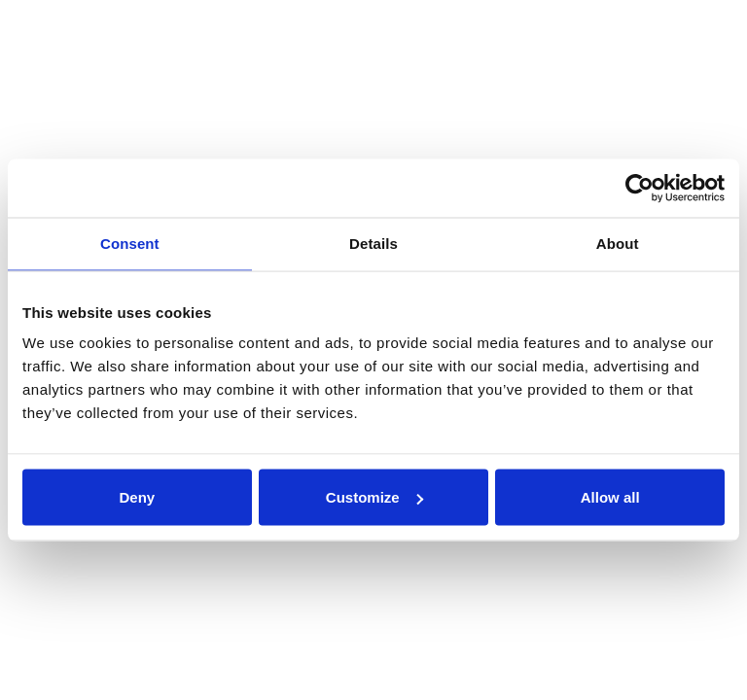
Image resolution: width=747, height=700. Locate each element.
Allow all (610, 497)
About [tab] (618, 244)
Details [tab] (373, 244)
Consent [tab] (130, 244)
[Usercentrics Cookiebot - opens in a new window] (640, 189)
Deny (137, 497)
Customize (374, 497)
